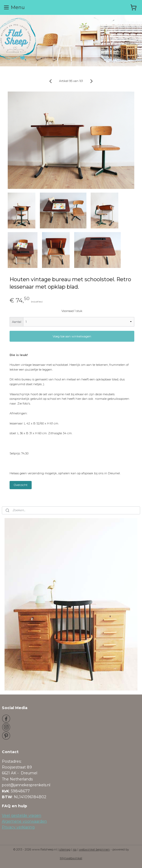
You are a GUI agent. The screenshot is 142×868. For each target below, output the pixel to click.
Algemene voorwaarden (24, 821)
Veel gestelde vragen (22, 815)
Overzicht (21, 485)
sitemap (65, 849)
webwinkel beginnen (94, 849)
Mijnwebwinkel (71, 858)
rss (75, 849)
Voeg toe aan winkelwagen (72, 336)
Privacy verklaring (18, 827)
